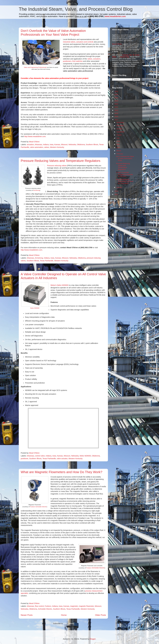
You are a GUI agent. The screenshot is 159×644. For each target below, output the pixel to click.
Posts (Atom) (69, 623)
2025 (116, 95)
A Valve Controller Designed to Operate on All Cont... (124, 174)
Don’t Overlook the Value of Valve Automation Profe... (125, 158)
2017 (116, 120)
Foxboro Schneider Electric (38, 507)
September (120, 132)
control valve (40, 456)
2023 (116, 101)
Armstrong (37, 190)
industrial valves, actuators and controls (78, 42)
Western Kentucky (57, 147)
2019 (116, 113)
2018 (116, 116)
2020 (116, 110)
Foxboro (89, 568)
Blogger (93, 639)
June (118, 141)
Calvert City (125, 57)
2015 (116, 194)
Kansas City (127, 55)
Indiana (46, 145)
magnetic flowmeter (86, 606)
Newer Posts (27, 615)
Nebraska (72, 145)
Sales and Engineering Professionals (35, 67)
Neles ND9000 (35, 308)
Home (64, 615)
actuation (30, 145)
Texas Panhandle (47, 261)
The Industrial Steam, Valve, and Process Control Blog (76, 9)
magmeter (74, 606)
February (120, 154)
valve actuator (62, 459)
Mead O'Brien (117, 44)
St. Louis (136, 55)
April (118, 148)
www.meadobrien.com (115, 16)
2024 (116, 98)
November (120, 125)
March (119, 151)
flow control (39, 606)
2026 (116, 91)
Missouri (64, 145)
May (118, 144)
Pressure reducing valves (57, 166)
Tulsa (114, 57)
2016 (116, 191)
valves (47, 147)
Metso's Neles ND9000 (59, 285)
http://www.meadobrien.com (35, 136)
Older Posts (100, 615)
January (119, 187)
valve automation (37, 147)
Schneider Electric (98, 568)
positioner (24, 459)
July (118, 138)
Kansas (57, 145)
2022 (116, 104)
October (119, 129)
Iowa (52, 145)
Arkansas (38, 145)
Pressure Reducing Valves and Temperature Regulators (61, 161)
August (119, 135)
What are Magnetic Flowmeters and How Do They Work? (62, 472)
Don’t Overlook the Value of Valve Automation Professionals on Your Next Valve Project (53, 33)
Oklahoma (81, 145)
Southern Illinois (92, 145)
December (120, 122)
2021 (116, 107)
